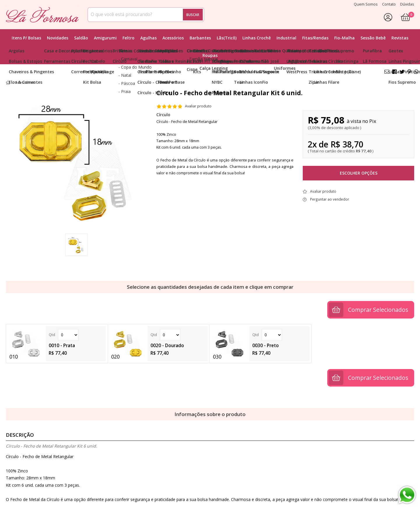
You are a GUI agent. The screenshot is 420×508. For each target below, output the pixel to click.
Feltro (128, 38)
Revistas (400, 38)
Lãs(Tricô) (227, 38)
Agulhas (148, 38)
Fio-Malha (344, 38)
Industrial (286, 38)
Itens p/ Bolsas (26, 38)
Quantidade (68, 335)
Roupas (210, 55)
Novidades (58, 38)
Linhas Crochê (257, 38)
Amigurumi (105, 38)
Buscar (193, 15)
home (8, 83)
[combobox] (146, 15)
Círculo (163, 115)
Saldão (81, 38)
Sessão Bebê (373, 38)
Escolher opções (359, 173)
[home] (42, 15)
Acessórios (173, 38)
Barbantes (200, 38)
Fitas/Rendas (315, 38)
